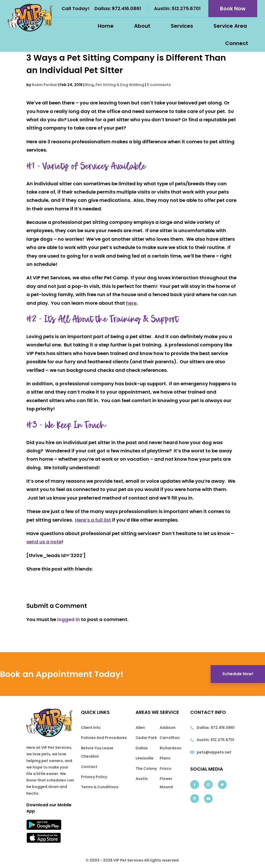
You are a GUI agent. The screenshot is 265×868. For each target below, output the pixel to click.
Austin (142, 779)
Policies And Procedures (104, 738)
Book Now (233, 9)
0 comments (159, 85)
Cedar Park (146, 738)
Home (106, 26)
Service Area (230, 26)
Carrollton (170, 738)
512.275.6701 (186, 8)
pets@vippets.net (214, 752)
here (131, 303)
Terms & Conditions (100, 787)
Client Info (91, 728)
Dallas (142, 748)
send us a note (44, 542)
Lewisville (145, 758)
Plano (165, 758)
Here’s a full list (93, 520)
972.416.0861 (126, 8)
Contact (89, 767)
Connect (237, 43)
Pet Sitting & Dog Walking (120, 85)
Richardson (171, 748)
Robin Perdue (44, 85)
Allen (140, 728)
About (142, 26)
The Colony (146, 769)
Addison (168, 728)
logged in (69, 619)
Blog (89, 85)
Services (182, 26)
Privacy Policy (94, 777)
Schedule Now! (238, 674)
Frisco (165, 769)
